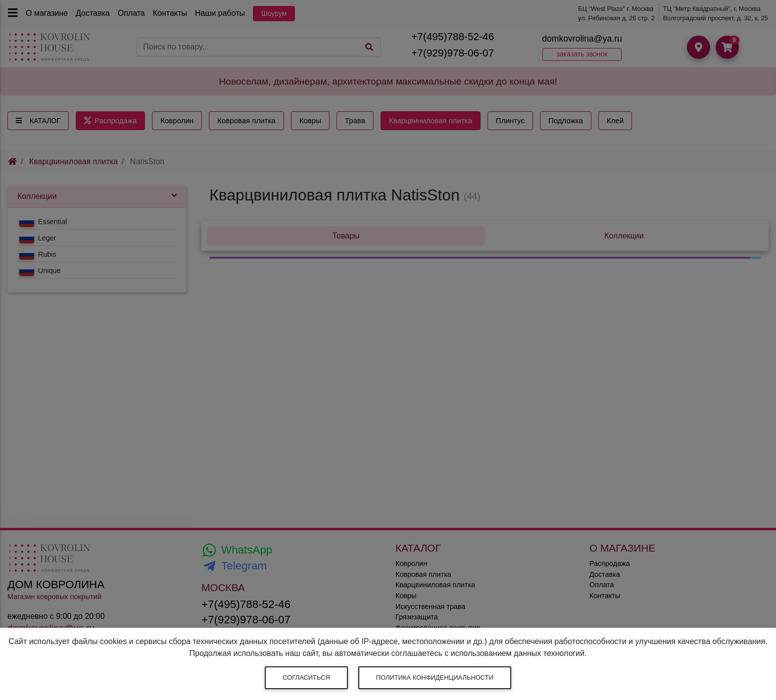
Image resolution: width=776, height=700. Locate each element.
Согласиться (306, 677)
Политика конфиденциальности (435, 677)
